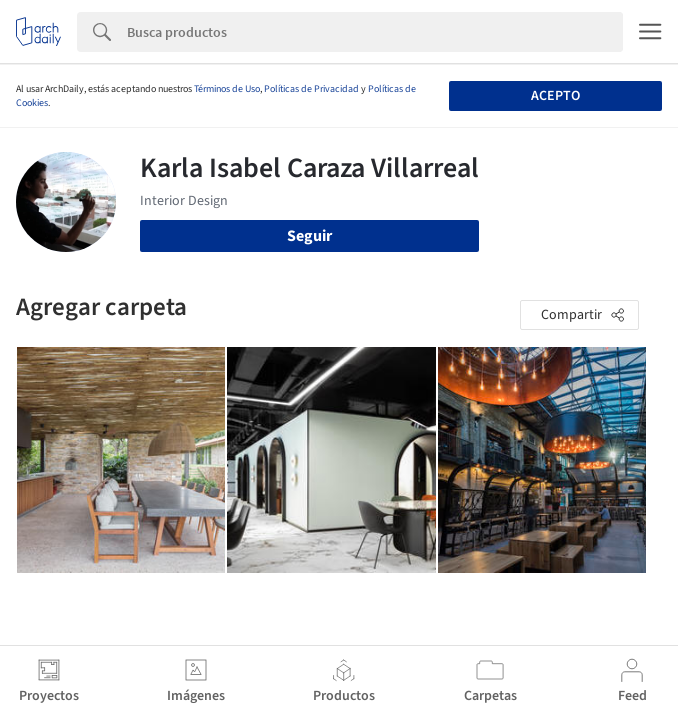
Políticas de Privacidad (311, 89)
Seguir (309, 236)
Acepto (555, 96)
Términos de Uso (227, 89)
